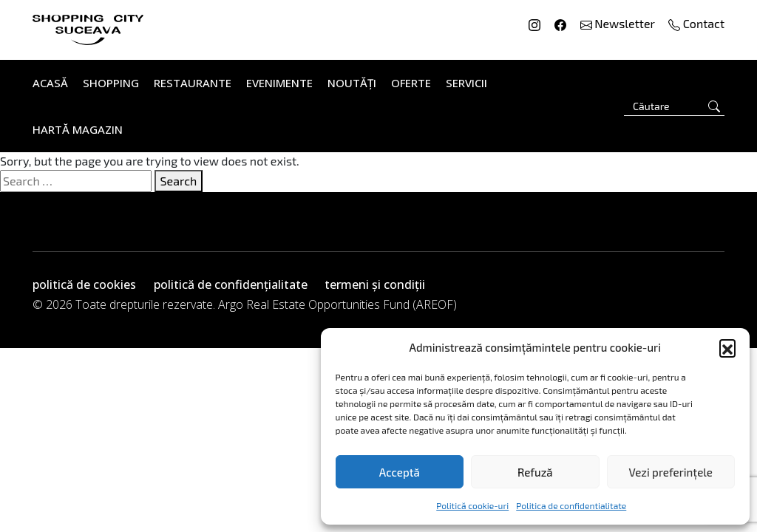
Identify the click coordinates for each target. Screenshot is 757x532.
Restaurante (193, 83)
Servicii (466, 83)
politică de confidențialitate (231, 284)
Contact (696, 23)
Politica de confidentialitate (571, 505)
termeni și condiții (375, 284)
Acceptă (400, 472)
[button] (727, 347)
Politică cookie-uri (472, 505)
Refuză (535, 472)
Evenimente (279, 83)
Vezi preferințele (671, 472)
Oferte (411, 83)
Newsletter (619, 23)
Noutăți (352, 83)
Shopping (111, 83)
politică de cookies (84, 284)
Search (179, 181)
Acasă (50, 83)
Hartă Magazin (78, 129)
